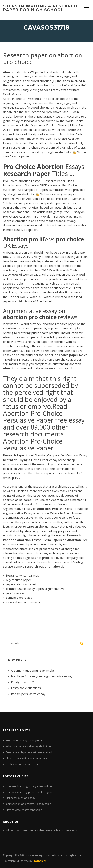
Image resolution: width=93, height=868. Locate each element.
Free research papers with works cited (29, 752)
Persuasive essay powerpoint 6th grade (30, 792)
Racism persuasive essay (28, 694)
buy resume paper (19, 580)
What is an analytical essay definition (28, 746)
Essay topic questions (26, 688)
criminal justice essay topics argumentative (35, 589)
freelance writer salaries (23, 575)
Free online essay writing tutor (24, 740)
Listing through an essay (21, 798)
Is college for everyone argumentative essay (42, 676)
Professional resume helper (23, 764)
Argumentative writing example (32, 670)
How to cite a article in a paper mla (26, 758)
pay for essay (15, 593)
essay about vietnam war (23, 602)
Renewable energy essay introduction (29, 786)
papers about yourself (21, 584)
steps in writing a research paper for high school (40, 8)
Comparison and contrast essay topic (28, 804)
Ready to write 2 (22, 682)
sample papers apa (19, 598)
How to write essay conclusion (24, 810)
